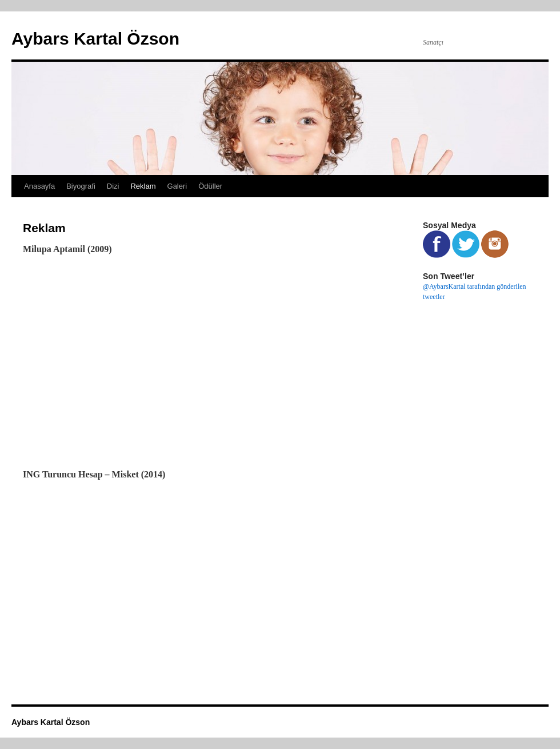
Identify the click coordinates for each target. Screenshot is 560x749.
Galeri (177, 186)
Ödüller (210, 186)
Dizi (113, 186)
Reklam (143, 186)
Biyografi (81, 186)
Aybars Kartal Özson (95, 39)
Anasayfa (39, 186)
